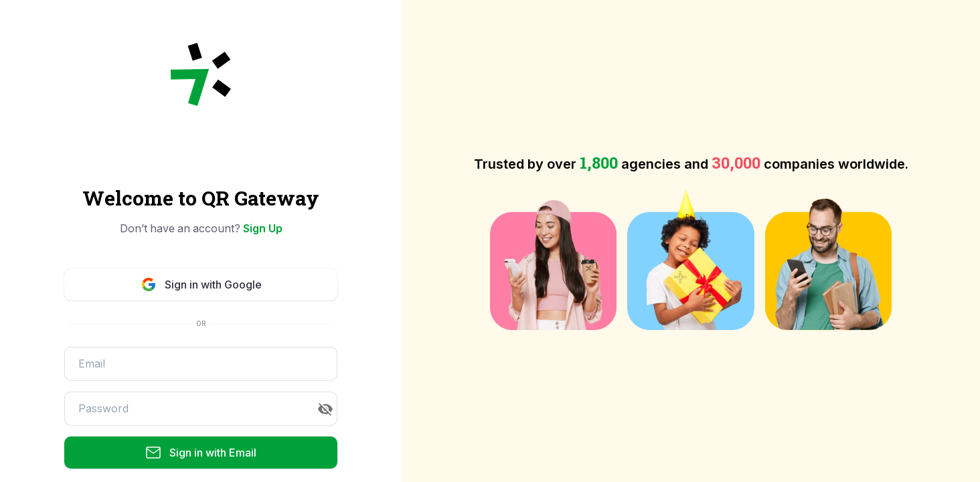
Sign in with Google (201, 285)
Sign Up (263, 228)
